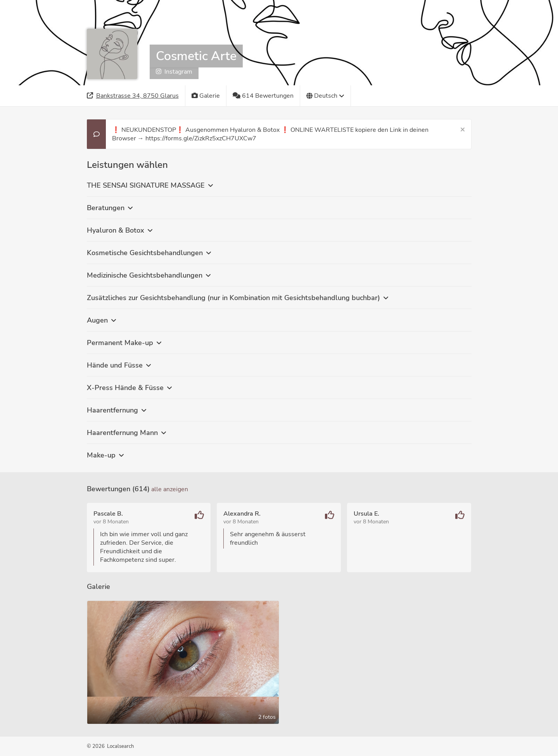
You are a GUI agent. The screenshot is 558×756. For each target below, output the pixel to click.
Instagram (174, 72)
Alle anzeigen (170, 489)
